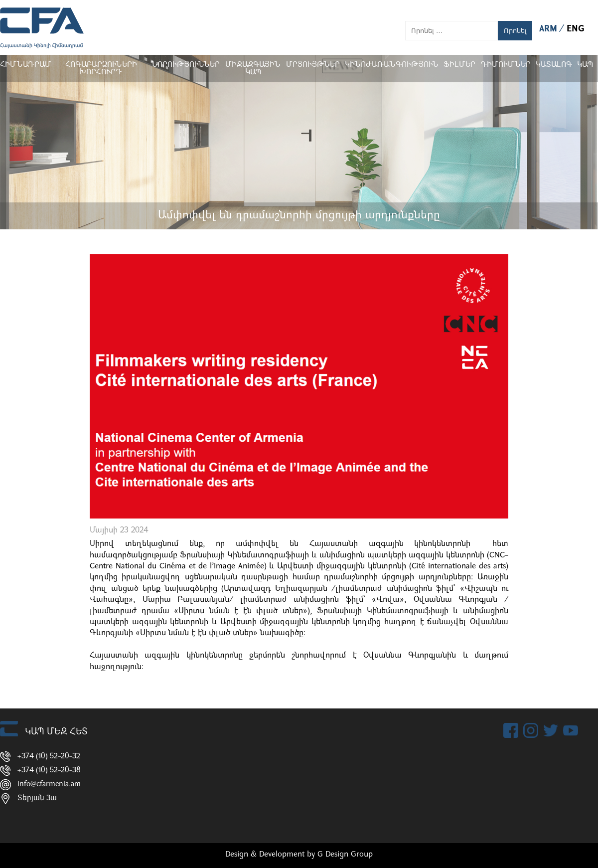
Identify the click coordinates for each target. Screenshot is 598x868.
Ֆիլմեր (459, 65)
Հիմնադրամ (26, 65)
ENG (576, 29)
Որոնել (515, 31)
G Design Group (345, 855)
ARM (549, 29)
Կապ (585, 65)
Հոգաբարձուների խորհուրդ (101, 69)
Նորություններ (185, 65)
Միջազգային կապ (253, 69)
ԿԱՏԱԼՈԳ (554, 65)
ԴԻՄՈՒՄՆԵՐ (506, 65)
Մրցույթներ (313, 65)
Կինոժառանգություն (392, 65)
